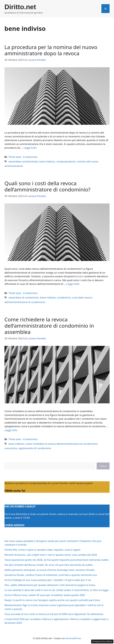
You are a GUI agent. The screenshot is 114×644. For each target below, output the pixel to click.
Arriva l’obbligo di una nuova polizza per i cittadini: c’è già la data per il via (48, 580)
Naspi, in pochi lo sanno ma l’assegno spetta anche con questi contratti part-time (52, 600)
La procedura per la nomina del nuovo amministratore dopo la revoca (51, 50)
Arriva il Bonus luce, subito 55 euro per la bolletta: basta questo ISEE (45, 595)
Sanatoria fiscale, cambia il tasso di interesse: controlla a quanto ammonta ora (51, 575)
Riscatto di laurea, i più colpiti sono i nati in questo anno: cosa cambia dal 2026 (51, 555)
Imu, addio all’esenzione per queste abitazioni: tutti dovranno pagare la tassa (50, 585)
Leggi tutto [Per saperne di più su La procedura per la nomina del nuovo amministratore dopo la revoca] (30, 148)
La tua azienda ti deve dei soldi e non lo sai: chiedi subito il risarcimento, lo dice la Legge (56, 590)
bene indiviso (47, 161)
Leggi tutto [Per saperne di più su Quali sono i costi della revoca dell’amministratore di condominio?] (73, 284)
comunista (11, 448)
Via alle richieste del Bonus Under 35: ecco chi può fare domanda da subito (49, 565)
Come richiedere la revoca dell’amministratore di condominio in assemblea (49, 326)
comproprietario (66, 161)
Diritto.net (20, 7)
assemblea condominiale (23, 161)
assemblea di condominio (24, 297)
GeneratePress (73, 638)
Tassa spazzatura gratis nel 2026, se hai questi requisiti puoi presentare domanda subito (56, 560)
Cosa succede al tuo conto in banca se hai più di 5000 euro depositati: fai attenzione (54, 614)
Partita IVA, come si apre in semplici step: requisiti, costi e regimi (42, 550)
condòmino (64, 297)
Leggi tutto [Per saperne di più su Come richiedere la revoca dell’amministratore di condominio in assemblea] (11, 430)
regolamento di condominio (35, 448)
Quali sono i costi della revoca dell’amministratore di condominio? (47, 186)
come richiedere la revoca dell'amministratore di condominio (61, 444)
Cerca (103, 466)
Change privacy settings (102, 641)
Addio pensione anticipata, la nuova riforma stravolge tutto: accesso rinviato (50, 570)
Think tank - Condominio (23, 157)
